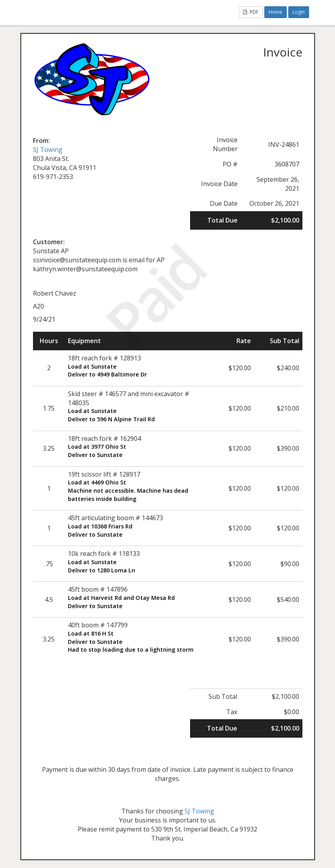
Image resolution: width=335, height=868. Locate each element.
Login (299, 12)
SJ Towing (48, 150)
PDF (251, 12)
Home (276, 12)
